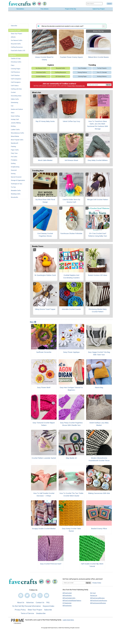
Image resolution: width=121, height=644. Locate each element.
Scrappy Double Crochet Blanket (44, 529)
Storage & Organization (18, 180)
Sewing (13, 174)
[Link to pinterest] (34, 595)
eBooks (13, 37)
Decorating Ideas (16, 96)
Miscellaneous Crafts (17, 133)
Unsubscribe (41, 613)
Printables (14, 160)
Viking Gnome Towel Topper (45, 309)
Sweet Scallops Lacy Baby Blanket (99, 424)
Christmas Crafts (16, 62)
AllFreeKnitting (67, 596)
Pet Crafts (14, 157)
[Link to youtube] (47, 595)
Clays (13, 65)
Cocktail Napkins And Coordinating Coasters (71, 276)
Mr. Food (93, 593)
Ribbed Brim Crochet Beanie (98, 57)
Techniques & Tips (17, 184)
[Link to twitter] (27, 595)
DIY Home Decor (60, 76)
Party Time (14, 153)
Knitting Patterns (102, 76)
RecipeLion (94, 596)
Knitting (13, 126)
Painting (13, 147)
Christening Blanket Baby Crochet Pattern (98, 310)
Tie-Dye (13, 187)
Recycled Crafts (16, 44)
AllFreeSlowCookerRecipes (99, 601)
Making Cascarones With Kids (99, 493)
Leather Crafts (15, 130)
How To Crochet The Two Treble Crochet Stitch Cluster (71, 494)
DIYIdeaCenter (67, 603)
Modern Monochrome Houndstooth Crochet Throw (99, 459)
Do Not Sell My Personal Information (27, 606)
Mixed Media (15, 136)
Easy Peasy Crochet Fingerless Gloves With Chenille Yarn (71, 424)
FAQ (48, 603)
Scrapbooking (15, 167)
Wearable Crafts (16, 191)
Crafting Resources (17, 47)
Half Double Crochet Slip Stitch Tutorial (92, 565)
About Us (21, 603)
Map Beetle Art (71, 458)
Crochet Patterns (41, 76)
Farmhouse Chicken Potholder (71, 233)
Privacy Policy (71, 86)
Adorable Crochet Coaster (71, 309)
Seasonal (14, 170)
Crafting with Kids (16, 89)
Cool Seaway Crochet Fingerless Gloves (45, 235)
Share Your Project (16, 34)
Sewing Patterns (82, 72)
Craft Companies (16, 79)
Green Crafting (15, 116)
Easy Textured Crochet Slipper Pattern (44, 424)
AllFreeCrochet (67, 593)
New (33, 322)
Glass (13, 113)
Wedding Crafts (16, 194)
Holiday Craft (15, 119)
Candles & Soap (16, 59)
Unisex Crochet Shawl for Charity (44, 58)
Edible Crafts (15, 99)
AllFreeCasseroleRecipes (98, 603)
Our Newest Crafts (17, 40)
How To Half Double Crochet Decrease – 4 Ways (44, 494)
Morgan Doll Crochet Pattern (98, 200)
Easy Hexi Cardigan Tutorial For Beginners (71, 389)
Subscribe (14, 26)
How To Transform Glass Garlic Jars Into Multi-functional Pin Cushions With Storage (98, 125)
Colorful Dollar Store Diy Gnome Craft (71, 201)
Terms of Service (27, 613)
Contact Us (40, 603)
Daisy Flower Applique (71, 352)
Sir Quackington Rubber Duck (45, 275)
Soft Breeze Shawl (71, 160)
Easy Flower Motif (44, 387)
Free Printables (82, 68)
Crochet (13, 92)
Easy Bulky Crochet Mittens (98, 160)
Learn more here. (68, 620)
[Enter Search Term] (94, 4)
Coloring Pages (16, 69)
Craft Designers (16, 82)
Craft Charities (15, 75)
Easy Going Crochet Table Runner (71, 530)
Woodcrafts (14, 197)
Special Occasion (16, 177)
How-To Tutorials (102, 72)
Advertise (30, 603)
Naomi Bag (99, 387)
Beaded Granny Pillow (99, 529)
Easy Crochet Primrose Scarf (51, 564)
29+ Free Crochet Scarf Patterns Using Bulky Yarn (98, 235)
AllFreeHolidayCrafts (69, 598)
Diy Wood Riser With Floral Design (45, 201)
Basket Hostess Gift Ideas (98, 275)
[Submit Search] (109, 4)
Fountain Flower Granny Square (71, 57)
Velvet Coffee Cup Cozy (71, 121)
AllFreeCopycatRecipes (97, 598)
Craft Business (15, 72)
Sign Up (108, 85)
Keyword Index (49, 606)
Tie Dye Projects (102, 68)
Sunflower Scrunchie (44, 352)
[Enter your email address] (74, 583)
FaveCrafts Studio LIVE (18, 51)
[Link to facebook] (21, 595)
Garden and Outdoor (17, 109)
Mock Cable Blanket (45, 160)
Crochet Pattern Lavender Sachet (44, 458)
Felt (12, 106)
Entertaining (14, 103)
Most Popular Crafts (17, 140)
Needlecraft (15, 143)
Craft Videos (15, 86)
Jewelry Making (16, 123)
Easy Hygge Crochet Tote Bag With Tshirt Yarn (99, 353)
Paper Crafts (15, 150)
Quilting (13, 163)
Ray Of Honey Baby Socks (45, 121)
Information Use (80, 86)
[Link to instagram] (40, 595)
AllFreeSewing (67, 606)
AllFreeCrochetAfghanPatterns (72, 601)
